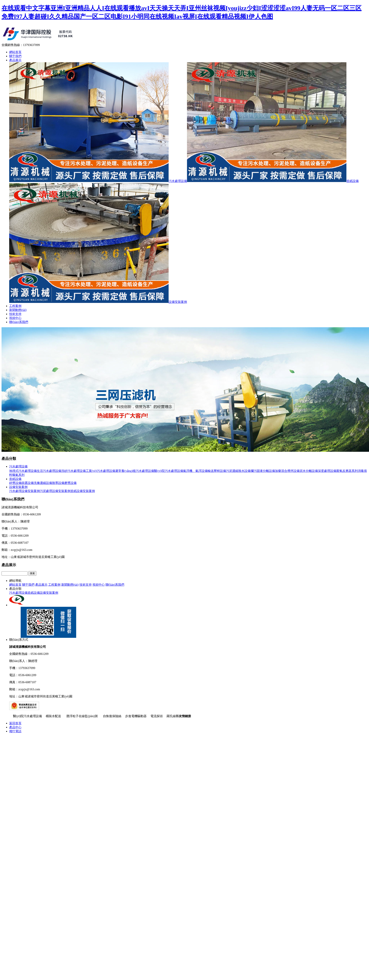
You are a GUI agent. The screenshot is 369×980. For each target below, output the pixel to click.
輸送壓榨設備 (217, 471)
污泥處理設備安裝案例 (55, 491)
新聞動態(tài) (18, 310)
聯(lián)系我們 (19, 322)
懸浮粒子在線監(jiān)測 (83, 716)
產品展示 (15, 60)
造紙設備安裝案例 (83, 491)
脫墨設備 (58, 483)
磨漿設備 (70, 483)
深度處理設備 (327, 471)
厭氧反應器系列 (347, 471)
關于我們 (15, 56)
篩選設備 (28, 483)
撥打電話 (15, 731)
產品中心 (15, 727)
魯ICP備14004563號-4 (55, 709)
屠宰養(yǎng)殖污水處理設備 (135, 471)
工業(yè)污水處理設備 (100, 471)
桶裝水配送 (54, 716)
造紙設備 (273, 181)
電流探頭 (157, 716)
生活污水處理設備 (49, 471)
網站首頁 (15, 52)
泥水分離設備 (309, 471)
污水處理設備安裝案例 (24, 491)
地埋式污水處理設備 (23, 471)
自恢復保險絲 (112, 716)
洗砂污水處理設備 (73, 471)
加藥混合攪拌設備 (287, 471)
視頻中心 (15, 318)
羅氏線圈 (173, 716)
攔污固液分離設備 (263, 471)
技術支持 (15, 314)
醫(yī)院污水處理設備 (169, 471)
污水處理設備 (98, 181)
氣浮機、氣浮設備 (195, 471)
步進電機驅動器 (136, 716)
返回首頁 (15, 723)
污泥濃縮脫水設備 (238, 471)
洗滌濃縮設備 (43, 483)
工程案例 (15, 306)
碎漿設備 (15, 483)
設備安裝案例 (98, 302)
